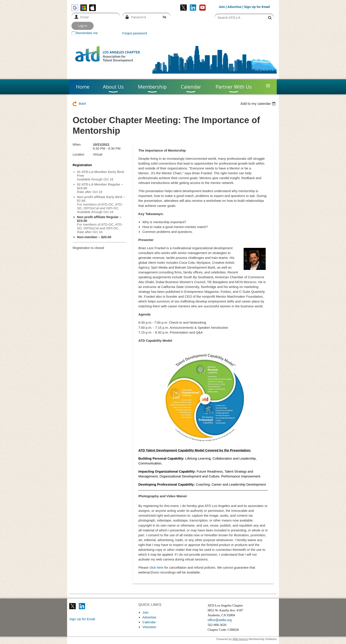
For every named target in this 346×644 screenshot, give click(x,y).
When (77, 145)
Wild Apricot (240, 639)
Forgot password (135, 33)
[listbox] (259, 104)
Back (82, 103)
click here (156, 567)
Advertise (235, 7)
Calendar (149, 622)
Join (222, 7)
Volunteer (149, 627)
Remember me (87, 33)
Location (78, 154)
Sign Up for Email (82, 619)
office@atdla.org (220, 620)
